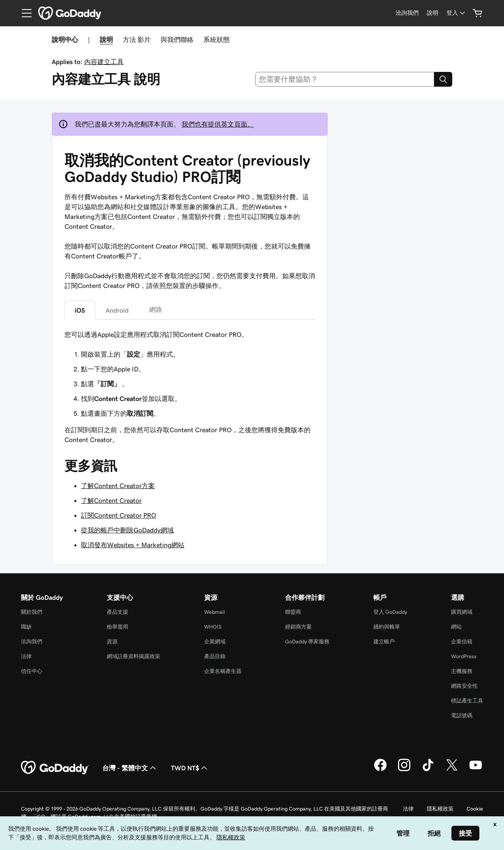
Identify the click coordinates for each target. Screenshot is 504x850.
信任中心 (32, 671)
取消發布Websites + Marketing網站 (133, 545)
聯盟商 (293, 612)
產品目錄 (215, 656)
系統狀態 (216, 39)
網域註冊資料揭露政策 (133, 656)
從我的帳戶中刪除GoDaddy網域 (127, 530)
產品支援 (117, 612)
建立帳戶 (384, 642)
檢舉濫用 (117, 627)
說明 (106, 39)
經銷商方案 (298, 627)
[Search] (443, 79)
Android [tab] (117, 310)
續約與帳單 (387, 627)
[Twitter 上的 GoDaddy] (452, 770)
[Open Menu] (23, 13)
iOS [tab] (80, 310)
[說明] (433, 13)
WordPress (464, 656)
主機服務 (462, 671)
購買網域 (462, 612)
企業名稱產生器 (223, 671)
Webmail (214, 612)
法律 (26, 656)
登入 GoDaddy (390, 612)
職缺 (26, 627)
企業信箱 (462, 642)
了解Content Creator (111, 500)
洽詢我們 (32, 642)
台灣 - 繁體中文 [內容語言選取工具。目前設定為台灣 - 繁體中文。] (130, 768)
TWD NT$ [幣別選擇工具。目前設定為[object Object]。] (190, 768)
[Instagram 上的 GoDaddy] (404, 770)
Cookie (475, 809)
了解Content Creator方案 (118, 486)
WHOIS (213, 627)
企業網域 (215, 642)
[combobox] (345, 79)
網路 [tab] (156, 309)
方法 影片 (137, 39)
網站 (456, 627)
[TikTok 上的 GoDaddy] (428, 770)
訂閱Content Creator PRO (119, 515)
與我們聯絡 (177, 39)
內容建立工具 (104, 62)
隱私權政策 (440, 809)
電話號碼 (462, 715)
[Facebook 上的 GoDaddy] (380, 770)
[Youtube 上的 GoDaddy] (476, 770)
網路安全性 (464, 686)
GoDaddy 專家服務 (307, 642)
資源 (112, 642)
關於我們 (32, 612)
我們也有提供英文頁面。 (218, 124)
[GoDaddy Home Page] (55, 768)
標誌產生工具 (467, 701)
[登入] (457, 13)
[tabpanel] (190, 374)
